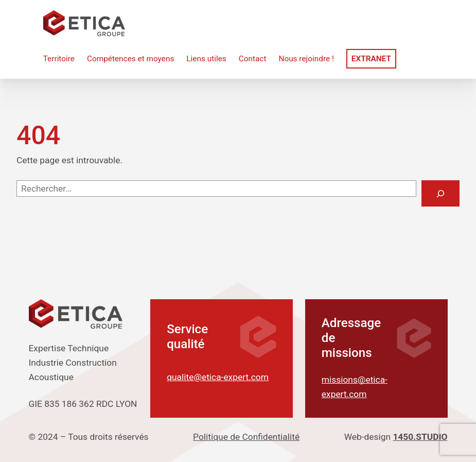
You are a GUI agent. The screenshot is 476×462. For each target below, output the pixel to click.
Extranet (371, 59)
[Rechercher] (440, 193)
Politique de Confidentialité (246, 437)
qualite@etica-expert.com (218, 377)
